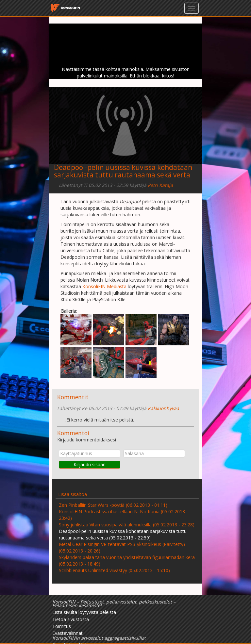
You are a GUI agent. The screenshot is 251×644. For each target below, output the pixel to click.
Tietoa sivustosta (71, 619)
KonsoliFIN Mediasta (105, 286)
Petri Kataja (160, 185)
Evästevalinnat (67, 633)
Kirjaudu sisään (90, 464)
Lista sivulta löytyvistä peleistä (84, 612)
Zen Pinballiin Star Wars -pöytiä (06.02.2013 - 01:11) (113, 505)
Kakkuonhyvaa (163, 408)
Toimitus (62, 626)
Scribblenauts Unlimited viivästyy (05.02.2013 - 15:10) (114, 570)
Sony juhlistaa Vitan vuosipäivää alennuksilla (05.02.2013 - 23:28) (127, 525)
